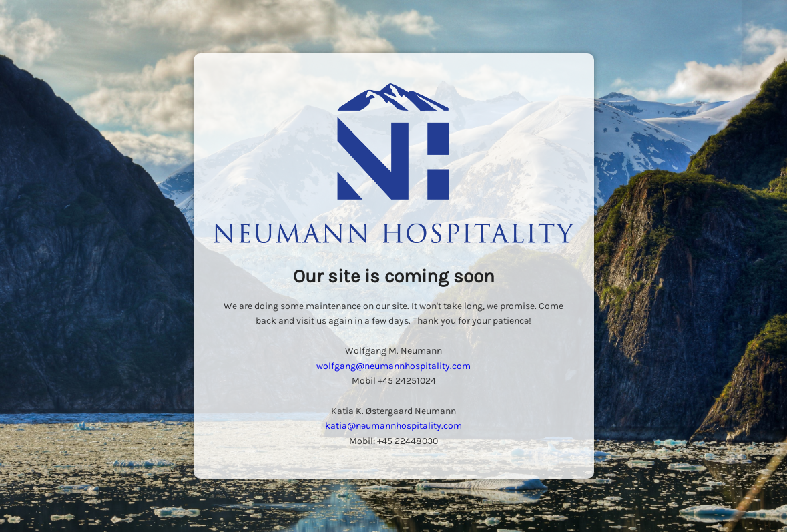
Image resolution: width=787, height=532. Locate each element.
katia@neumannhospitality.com (393, 426)
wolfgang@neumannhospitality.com (393, 366)
